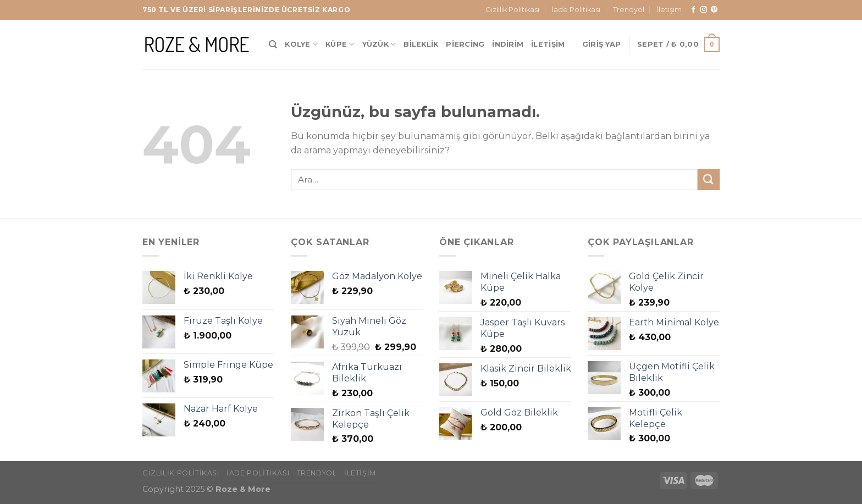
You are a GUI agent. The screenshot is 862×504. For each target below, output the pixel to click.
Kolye (301, 44)
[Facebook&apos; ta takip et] (693, 10)
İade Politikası (576, 10)
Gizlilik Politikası (512, 10)
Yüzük (379, 44)
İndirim (508, 44)
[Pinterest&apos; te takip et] (714, 10)
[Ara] (273, 45)
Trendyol (629, 10)
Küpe (340, 44)
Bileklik (421, 44)
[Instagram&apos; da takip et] (704, 10)
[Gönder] (709, 179)
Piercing (465, 44)
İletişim (669, 10)
